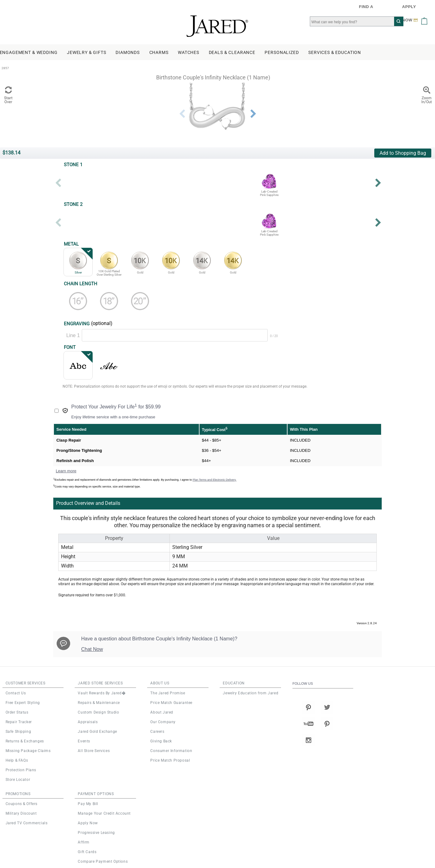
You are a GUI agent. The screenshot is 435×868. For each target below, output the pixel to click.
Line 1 (73, 335)
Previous (182, 114)
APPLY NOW (411, 9)
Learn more (66, 471)
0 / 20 (274, 336)
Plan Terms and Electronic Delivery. (215, 480)
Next (253, 114)
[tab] (185, 503)
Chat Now (92, 649)
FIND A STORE (369, 9)
